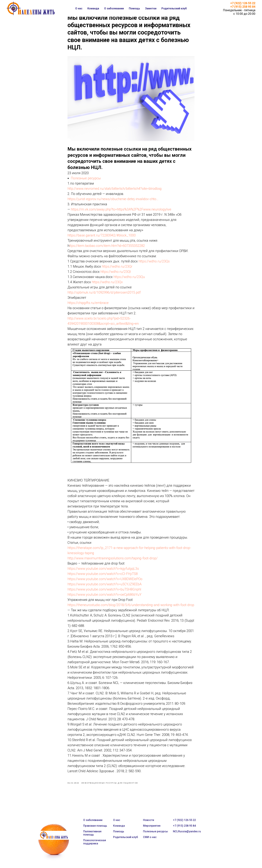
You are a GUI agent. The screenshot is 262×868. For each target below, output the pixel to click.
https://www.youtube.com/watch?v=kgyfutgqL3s (103, 570)
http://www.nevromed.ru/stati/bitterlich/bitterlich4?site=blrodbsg (115, 190)
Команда (93, 8)
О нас (79, 8)
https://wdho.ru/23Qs (154, 263)
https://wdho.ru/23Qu (129, 279)
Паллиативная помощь (92, 837)
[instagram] (225, 827)
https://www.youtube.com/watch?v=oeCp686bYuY (104, 596)
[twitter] (218, 827)
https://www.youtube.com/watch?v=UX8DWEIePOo (105, 581)
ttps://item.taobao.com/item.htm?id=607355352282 (107, 248)
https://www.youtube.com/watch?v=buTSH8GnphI (104, 591)
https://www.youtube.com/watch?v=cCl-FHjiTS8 (103, 576)
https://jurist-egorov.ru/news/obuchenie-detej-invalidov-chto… (113, 201)
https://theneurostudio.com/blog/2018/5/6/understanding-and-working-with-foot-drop (131, 607)
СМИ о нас (150, 841)
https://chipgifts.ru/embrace (88, 305)
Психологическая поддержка (95, 846)
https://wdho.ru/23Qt (116, 273)
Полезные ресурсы (86, 180)
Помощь (134, 8)
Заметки (151, 8)
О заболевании (114, 8)
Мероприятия (152, 829)
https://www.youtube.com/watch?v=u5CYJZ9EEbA (105, 586)
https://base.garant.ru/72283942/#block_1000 (102, 237)
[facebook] (211, 827)
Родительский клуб (174, 8)
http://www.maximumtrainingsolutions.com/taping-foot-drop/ (113, 560)
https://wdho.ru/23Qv (107, 284)
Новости (149, 824)
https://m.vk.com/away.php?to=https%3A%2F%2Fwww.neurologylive (121, 211)
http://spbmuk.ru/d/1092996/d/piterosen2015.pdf (104, 294)
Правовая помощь (95, 829)
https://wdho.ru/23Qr (117, 268)
